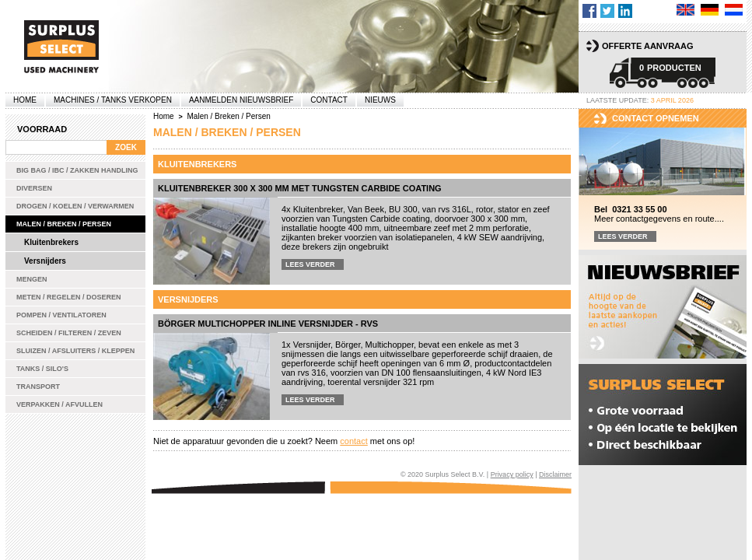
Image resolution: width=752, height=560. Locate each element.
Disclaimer (555, 474)
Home (25, 100)
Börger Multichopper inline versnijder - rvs (268, 324)
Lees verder (310, 264)
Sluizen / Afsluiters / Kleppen (75, 351)
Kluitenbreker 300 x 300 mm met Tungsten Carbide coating (300, 188)
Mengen (32, 279)
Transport (38, 387)
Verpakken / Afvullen (59, 404)
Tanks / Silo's (42, 369)
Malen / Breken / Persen (64, 224)
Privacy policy (512, 474)
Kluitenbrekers (51, 242)
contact (353, 441)
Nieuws (380, 100)
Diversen (34, 188)
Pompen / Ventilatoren (61, 315)
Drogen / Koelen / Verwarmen (75, 206)
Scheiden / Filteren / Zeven (69, 333)
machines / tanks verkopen (113, 100)
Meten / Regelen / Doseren (69, 297)
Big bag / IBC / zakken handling (77, 170)
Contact (329, 100)
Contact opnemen (656, 118)
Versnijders (45, 261)
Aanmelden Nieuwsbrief (241, 100)
